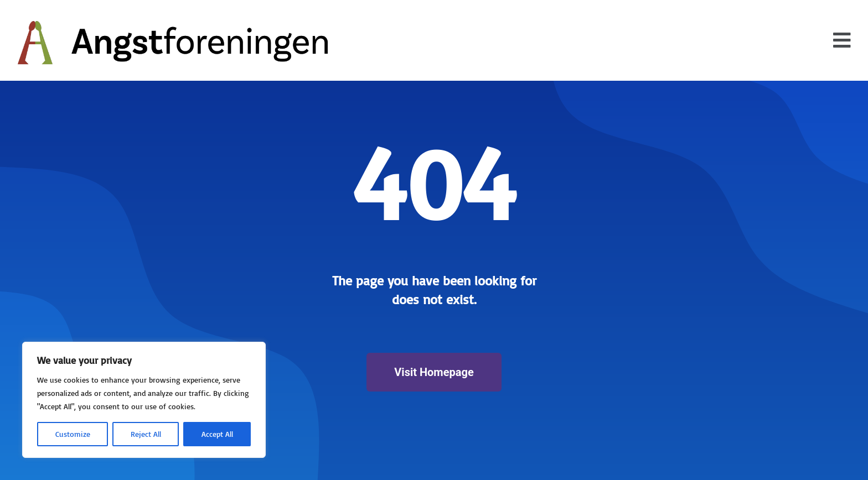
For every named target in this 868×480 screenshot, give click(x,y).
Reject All (146, 434)
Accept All (217, 434)
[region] (144, 400)
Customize (73, 434)
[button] (842, 40)
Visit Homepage (434, 372)
